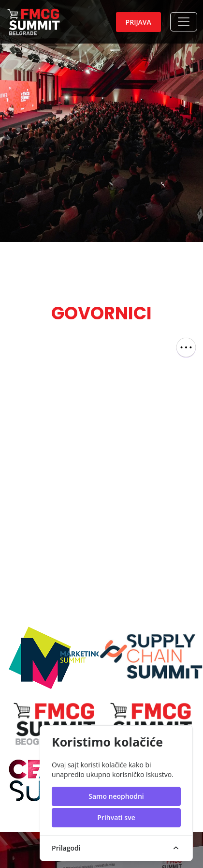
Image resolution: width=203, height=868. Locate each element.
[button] (184, 22)
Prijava (138, 22)
